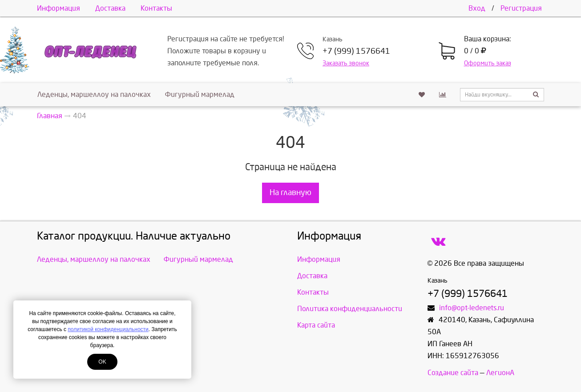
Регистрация (521, 8)
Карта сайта (316, 325)
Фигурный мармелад (200, 94)
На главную (290, 193)
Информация (59, 8)
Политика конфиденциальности (350, 309)
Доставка (110, 8)
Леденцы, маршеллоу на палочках (94, 94)
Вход (477, 8)
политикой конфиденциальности (108, 329)
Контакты (156, 8)
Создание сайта (453, 373)
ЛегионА (500, 373)
